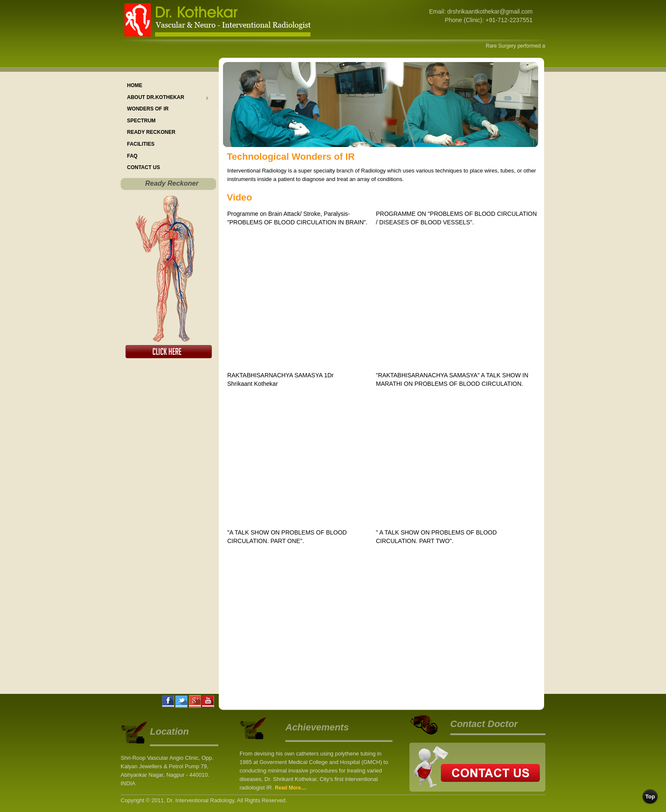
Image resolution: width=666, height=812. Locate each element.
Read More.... (291, 788)
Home (135, 85)
